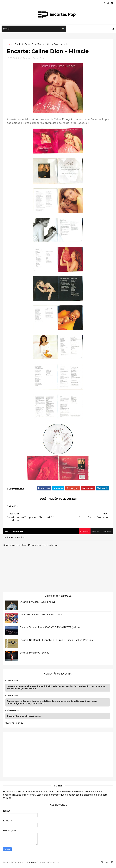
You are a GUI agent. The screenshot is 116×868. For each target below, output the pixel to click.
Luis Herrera (12, 712)
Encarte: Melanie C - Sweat (34, 654)
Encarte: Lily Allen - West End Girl (38, 604)
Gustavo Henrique (15, 725)
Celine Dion (31, 45)
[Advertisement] (29, 756)
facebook (106, 533)
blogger (83, 533)
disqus (95, 533)
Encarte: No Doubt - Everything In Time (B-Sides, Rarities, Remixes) (56, 642)
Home (10, 45)
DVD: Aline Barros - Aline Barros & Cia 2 (41, 616)
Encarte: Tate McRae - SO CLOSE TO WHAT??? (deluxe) (50, 629)
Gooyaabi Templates (49, 864)
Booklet (19, 45)
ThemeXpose (19, 864)
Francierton (12, 683)
